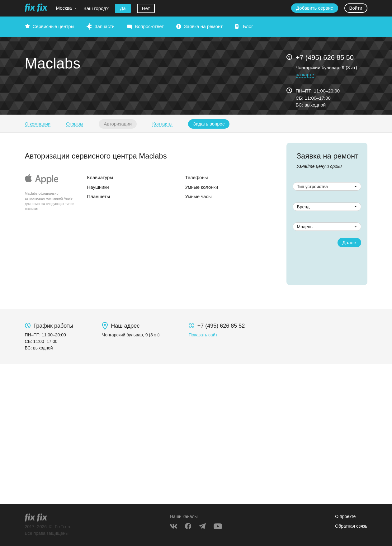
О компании (38, 124)
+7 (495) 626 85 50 (325, 57)
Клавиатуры (100, 177)
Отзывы (75, 124)
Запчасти (104, 26)
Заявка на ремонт (203, 26)
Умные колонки (202, 187)
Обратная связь (351, 526)
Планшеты (99, 196)
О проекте (345, 516)
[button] (209, 124)
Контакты (162, 124)
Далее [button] (349, 242)
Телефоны (197, 177)
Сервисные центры (54, 26)
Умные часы (198, 196)
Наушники (98, 187)
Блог (248, 26)
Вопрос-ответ (149, 26)
